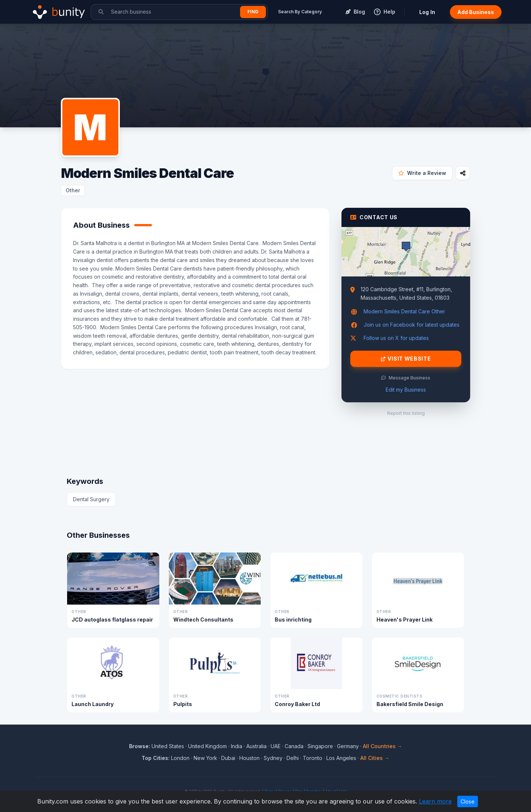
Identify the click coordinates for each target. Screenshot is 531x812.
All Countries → (383, 746)
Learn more (435, 801)
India (237, 746)
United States (168, 746)
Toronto (313, 758)
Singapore (320, 746)
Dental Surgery (91, 499)
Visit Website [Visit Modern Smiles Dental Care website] (406, 359)
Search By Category (300, 12)
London (180, 758)
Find (253, 12)
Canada (294, 746)
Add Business (476, 12)
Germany (348, 746)
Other (73, 190)
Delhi (293, 758)
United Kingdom (207, 746)
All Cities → (375, 758)
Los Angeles (341, 758)
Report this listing (406, 413)
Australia (256, 746)
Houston (249, 758)
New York (205, 758)
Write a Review (422, 173)
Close (468, 801)
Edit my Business (406, 390)
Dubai (228, 758)
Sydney (273, 758)
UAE (276, 746)
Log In (427, 12)
